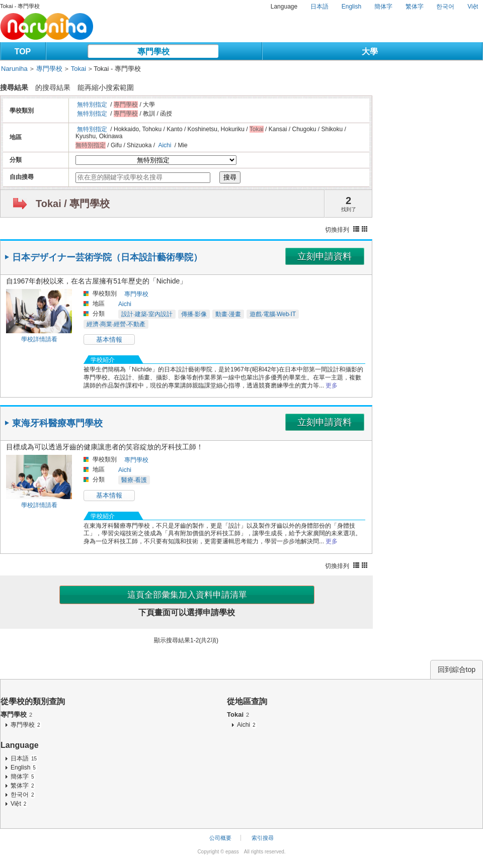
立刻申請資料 (325, 256)
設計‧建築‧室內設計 (147, 314)
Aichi (165, 145)
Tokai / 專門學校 (73, 204)
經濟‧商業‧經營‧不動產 (116, 324)
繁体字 (415, 7)
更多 (332, 385)
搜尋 (230, 177)
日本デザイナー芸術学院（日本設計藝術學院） (107, 257)
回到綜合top (457, 669)
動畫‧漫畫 (228, 314)
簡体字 (383, 7)
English (351, 7)
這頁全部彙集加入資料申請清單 (187, 595)
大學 (370, 52)
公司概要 (220, 838)
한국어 (445, 7)
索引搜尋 (263, 838)
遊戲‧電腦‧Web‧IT (273, 314)
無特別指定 (92, 105)
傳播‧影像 (194, 314)
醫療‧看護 (134, 480)
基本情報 (109, 340)
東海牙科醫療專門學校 (57, 423)
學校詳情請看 (39, 339)
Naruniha (14, 69)
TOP (23, 52)
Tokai (78, 69)
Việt (473, 7)
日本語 (319, 7)
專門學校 (153, 52)
